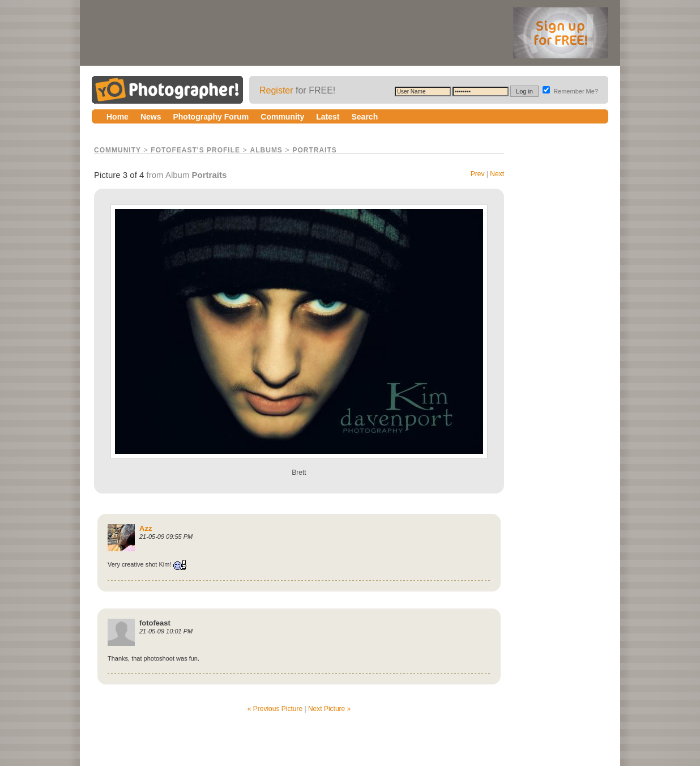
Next (497, 174)
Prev (478, 174)
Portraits (314, 150)
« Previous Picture (275, 709)
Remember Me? (570, 91)
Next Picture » (329, 709)
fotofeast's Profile (195, 150)
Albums (266, 150)
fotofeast (155, 623)
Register (276, 90)
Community (118, 150)
